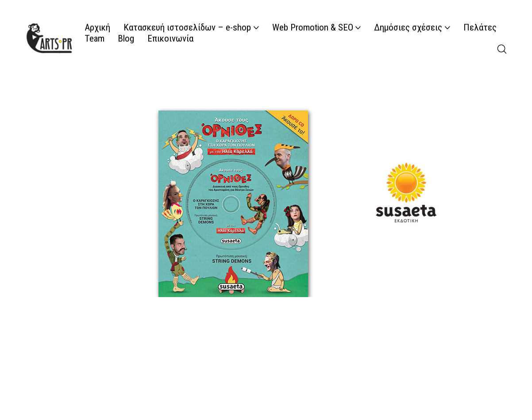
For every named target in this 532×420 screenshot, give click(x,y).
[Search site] (502, 49)
